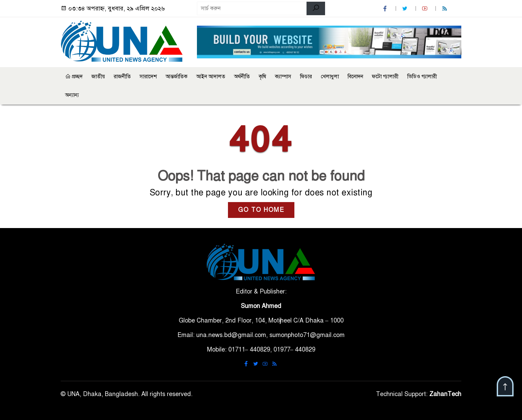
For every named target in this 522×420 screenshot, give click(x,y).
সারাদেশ (148, 77)
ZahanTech (445, 394)
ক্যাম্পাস (283, 77)
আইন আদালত (211, 77)
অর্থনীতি (242, 77)
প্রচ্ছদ (74, 77)
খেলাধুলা (330, 77)
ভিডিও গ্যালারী (422, 77)
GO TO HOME (261, 210)
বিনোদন (355, 77)
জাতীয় (98, 77)
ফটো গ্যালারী (385, 77)
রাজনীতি (122, 77)
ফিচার (306, 77)
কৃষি (262, 77)
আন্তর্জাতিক (177, 77)
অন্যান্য (72, 95)
